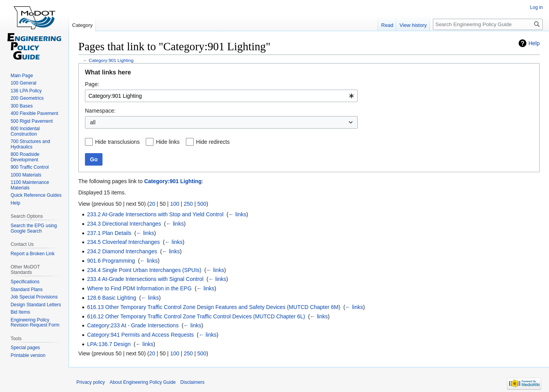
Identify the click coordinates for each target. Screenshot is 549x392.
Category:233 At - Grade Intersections (133, 325)
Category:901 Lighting (111, 60)
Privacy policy (91, 382)
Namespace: (100, 111)
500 (202, 204)
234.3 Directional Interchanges (124, 224)
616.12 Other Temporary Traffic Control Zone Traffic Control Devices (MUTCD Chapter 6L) (196, 316)
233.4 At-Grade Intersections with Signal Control (145, 279)
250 (188, 204)
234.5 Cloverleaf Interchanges (123, 242)
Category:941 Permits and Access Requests (140, 335)
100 (175, 204)
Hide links (168, 142)
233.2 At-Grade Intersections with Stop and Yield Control (155, 214)
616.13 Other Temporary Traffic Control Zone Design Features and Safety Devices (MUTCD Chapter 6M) (214, 307)
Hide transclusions (117, 142)
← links (237, 214)
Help (534, 43)
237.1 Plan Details (109, 233)
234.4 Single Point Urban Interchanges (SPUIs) (144, 270)
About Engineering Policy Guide (142, 382)
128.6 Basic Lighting (111, 298)
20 (152, 204)
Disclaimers (192, 382)
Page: (92, 84)
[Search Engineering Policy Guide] (488, 24)
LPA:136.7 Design (109, 344)
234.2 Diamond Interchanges (122, 251)
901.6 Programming (111, 261)
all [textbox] (93, 122)
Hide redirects (213, 142)
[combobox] (221, 96)
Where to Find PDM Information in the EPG (139, 288)
